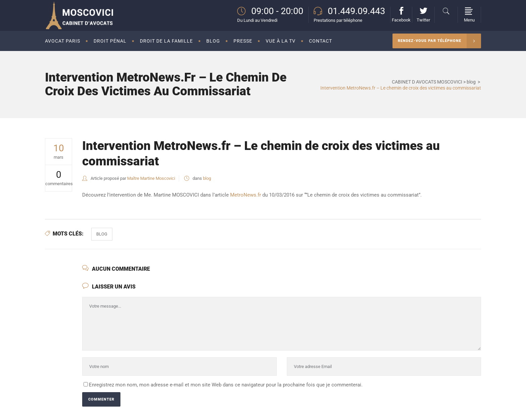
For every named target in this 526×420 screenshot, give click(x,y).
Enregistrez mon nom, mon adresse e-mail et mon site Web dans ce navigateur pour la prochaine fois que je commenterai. (226, 385)
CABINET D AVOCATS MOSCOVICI (427, 82)
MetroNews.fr (246, 195)
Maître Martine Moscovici (151, 178)
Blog (102, 234)
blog (471, 82)
